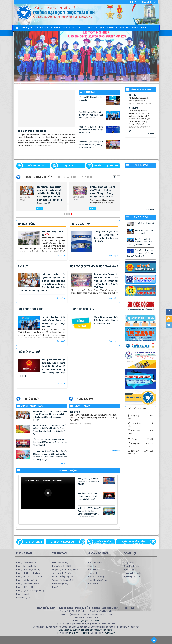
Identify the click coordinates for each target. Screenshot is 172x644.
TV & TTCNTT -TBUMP (79, 633)
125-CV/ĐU (75, 416)
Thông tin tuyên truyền (38, 177)
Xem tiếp (150, 134)
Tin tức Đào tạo (66, 177)
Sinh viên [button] (112, 29)
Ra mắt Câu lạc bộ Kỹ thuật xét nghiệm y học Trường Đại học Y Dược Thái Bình (99, 115)
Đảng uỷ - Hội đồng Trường (32, 406)
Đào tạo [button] (76, 28)
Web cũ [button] (135, 28)
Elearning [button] (87, 28)
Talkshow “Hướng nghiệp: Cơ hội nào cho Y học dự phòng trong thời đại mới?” (99, 145)
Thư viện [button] (99, 29)
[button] (48, 493)
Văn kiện (132, 98)
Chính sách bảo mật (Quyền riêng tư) (96, 630)
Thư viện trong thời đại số (32, 131)
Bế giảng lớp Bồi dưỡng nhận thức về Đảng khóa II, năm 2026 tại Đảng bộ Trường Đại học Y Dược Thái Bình (50, 442)
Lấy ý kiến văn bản (34, 542)
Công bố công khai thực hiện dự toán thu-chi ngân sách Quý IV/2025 (106, 320)
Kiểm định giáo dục (36, 166)
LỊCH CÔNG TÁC (71, 166)
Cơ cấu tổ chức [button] (42, 28)
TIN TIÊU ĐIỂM (141, 217)
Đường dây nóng (102, 542)
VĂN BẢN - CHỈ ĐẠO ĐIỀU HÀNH (106, 166)
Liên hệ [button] (144, 28)
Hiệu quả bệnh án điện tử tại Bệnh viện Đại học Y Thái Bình (97, 481)
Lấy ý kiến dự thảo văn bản (62, 542)
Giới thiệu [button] (27, 29)
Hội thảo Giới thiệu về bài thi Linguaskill (99, 100)
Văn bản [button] (56, 29)
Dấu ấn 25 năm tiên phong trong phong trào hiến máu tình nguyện (97, 496)
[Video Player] (48, 493)
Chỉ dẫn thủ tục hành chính (135, 542)
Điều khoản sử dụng (68, 630)
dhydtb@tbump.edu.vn (89, 621)
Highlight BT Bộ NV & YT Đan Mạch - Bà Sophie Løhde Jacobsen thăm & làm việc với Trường (97, 512)
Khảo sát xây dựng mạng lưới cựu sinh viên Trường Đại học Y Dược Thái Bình (99, 130)
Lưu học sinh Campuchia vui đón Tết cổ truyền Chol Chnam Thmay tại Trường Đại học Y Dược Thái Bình (103, 192)
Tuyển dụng (86, 177)
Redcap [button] (66, 28)
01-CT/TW (133, 111)
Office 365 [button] (124, 28)
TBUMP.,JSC (109, 633)
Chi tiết (40, 208)
